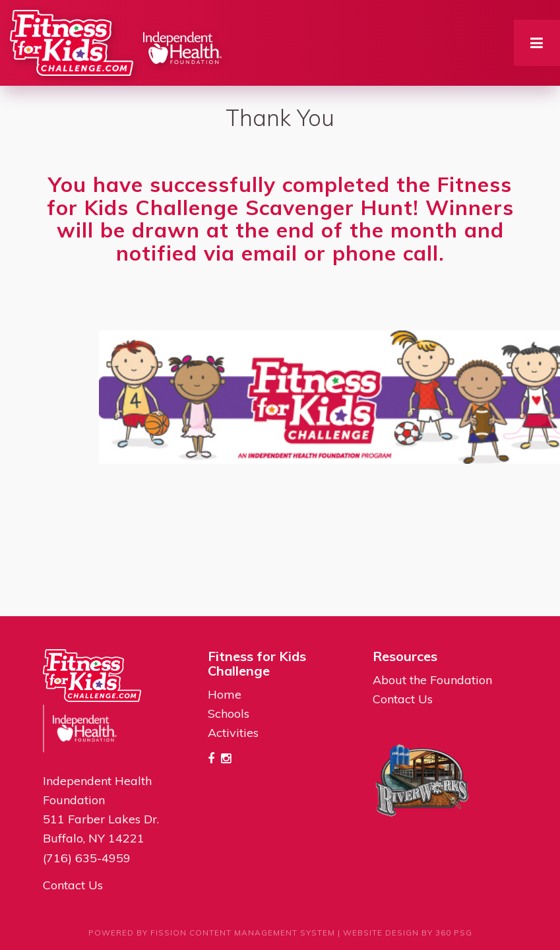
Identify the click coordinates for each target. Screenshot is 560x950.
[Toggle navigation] (537, 43)
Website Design (381, 933)
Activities (233, 733)
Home (225, 694)
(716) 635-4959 (87, 858)
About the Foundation (432, 680)
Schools (229, 713)
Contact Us (73, 885)
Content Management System (262, 933)
